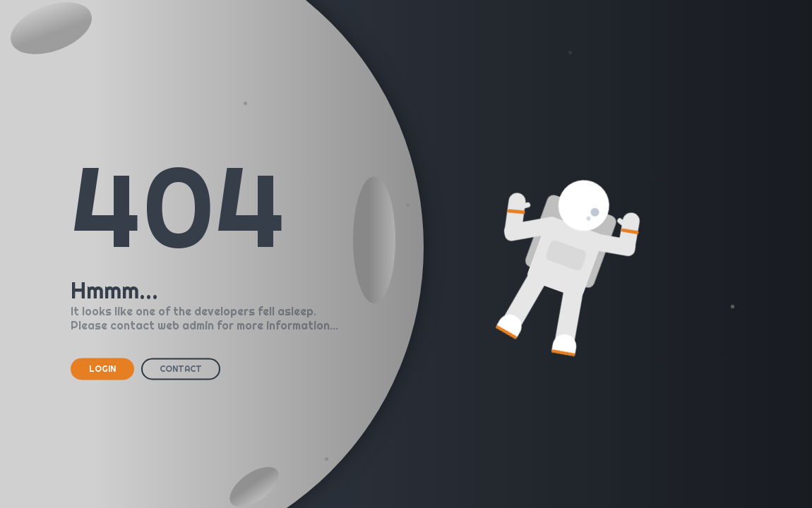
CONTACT (181, 369)
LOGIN (102, 369)
